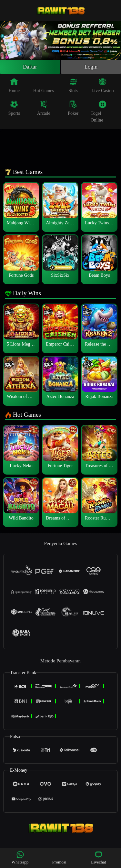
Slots (73, 86)
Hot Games (44, 86)
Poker (73, 109)
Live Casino (102, 86)
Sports (14, 109)
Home (14, 86)
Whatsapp (20, 857)
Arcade (44, 109)
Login (91, 67)
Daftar (30, 67)
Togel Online (99, 112)
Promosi (59, 857)
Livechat (98, 857)
